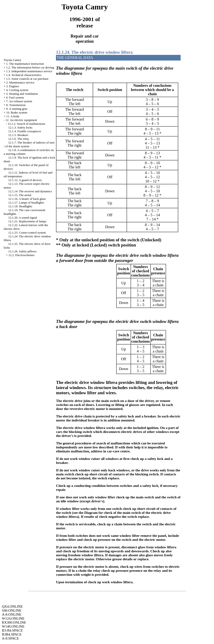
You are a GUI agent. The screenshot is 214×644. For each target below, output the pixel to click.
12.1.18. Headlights (20, 206)
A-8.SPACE (10, 638)
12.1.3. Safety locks (20, 127)
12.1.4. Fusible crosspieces (25, 131)
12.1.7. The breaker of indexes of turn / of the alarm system (29, 144)
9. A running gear (17, 109)
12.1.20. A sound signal (23, 218)
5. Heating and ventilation (22, 94)
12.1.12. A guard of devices (25, 180)
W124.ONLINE (13, 618)
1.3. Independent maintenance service (29, 71)
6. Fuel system (15, 97)
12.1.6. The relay (19, 139)
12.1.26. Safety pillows (22, 251)
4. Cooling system (17, 90)
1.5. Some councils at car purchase (27, 79)
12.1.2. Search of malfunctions (27, 124)
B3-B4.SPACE (12, 630)
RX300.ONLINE (14, 622)
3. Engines (13, 86)
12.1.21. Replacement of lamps (27, 221)
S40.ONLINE (12, 610)
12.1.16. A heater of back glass (27, 199)
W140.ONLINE (13, 626)
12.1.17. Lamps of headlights (26, 203)
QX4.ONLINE (12, 606)
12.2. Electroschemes (22, 255)
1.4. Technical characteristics (24, 75)
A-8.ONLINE (12, 614)
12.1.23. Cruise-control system (27, 233)
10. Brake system (17, 112)
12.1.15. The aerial (20, 195)
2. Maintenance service (20, 82)
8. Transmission (16, 105)
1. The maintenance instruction (25, 64)
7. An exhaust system (19, 101)
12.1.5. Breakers (18, 135)
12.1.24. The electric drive (94, 52)
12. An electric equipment (21, 120)
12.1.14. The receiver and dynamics (30, 191)
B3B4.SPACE (12, 634)
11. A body (13, 116)
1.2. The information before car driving (30, 67)
